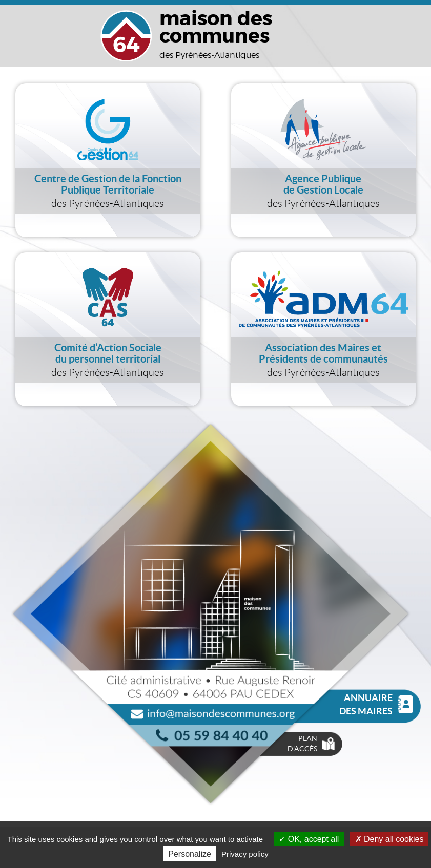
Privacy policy (245, 854)
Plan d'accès (311, 744)
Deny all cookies (389, 839)
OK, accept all (309, 839)
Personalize (190, 854)
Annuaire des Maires (376, 704)
